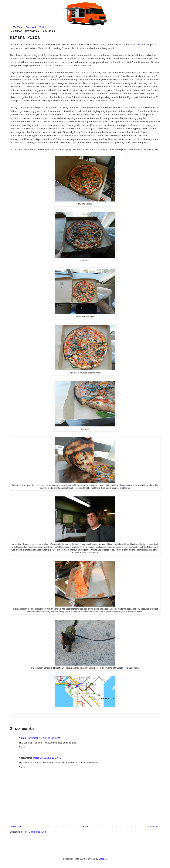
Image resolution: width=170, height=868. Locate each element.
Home (86, 827)
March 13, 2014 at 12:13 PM (47, 758)
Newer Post (17, 827)
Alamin (23, 738)
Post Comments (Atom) (35, 832)
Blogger (102, 859)
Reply (22, 747)
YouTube (18, 27)
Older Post (154, 827)
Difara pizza (136, 45)
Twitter (43, 27)
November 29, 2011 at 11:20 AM (44, 738)
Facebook (31, 27)
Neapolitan (26, 108)
